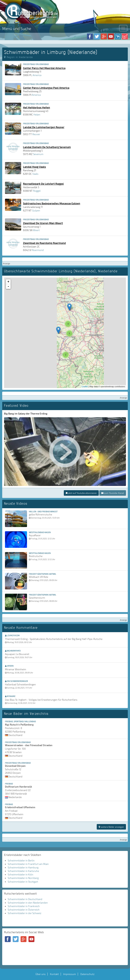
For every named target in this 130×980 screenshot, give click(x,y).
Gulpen (36, 210)
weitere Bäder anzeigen (111, 827)
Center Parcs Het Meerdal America (44, 68)
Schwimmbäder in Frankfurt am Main (28, 864)
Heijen (37, 115)
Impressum (70, 974)
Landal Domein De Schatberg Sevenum (47, 147)
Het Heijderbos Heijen (36, 107)
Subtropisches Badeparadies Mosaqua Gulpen (52, 203)
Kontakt (54, 974)
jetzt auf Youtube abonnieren (81, 493)
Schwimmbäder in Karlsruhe (23, 871)
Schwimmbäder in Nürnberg (23, 878)
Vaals (35, 174)
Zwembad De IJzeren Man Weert (43, 223)
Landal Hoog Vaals (34, 167)
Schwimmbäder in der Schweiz (25, 913)
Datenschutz (87, 974)
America (37, 75)
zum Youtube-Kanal (113, 493)
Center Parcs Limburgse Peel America (46, 88)
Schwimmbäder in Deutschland (25, 899)
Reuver (36, 134)
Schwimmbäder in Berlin (21, 860)
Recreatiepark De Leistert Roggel (43, 184)
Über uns (41, 974)
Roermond (38, 250)
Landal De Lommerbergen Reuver (44, 127)
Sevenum (38, 154)
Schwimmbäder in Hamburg (23, 867)
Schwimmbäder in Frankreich (24, 906)
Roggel (37, 191)
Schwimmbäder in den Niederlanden (28, 903)
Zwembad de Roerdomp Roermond (44, 243)
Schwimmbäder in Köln (21, 874)
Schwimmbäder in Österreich (24, 910)
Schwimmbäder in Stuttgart (23, 882)
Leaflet (85, 387)
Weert (36, 230)
